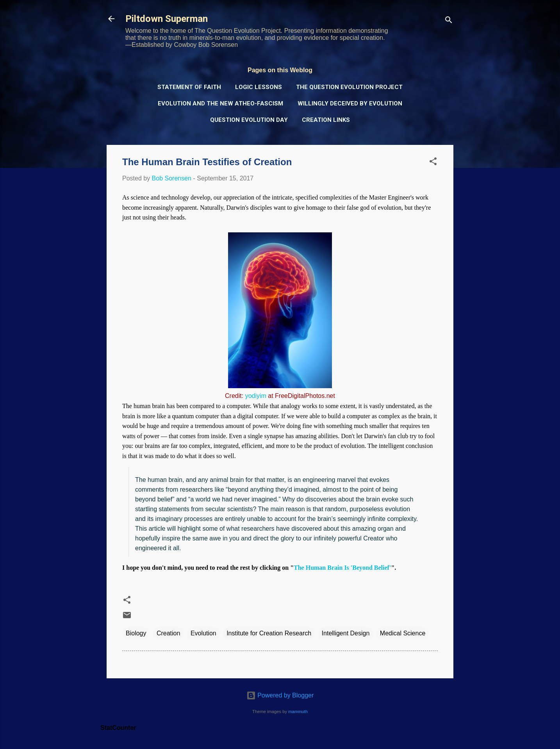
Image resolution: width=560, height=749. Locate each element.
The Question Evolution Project (349, 87)
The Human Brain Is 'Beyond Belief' (342, 568)
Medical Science (403, 633)
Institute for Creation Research (269, 633)
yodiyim (256, 396)
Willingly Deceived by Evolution (350, 103)
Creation (168, 633)
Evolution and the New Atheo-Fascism (220, 103)
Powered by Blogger (280, 695)
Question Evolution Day (249, 120)
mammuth (298, 712)
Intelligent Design (346, 633)
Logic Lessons (259, 87)
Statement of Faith (189, 87)
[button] (433, 163)
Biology (136, 633)
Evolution (203, 633)
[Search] (449, 21)
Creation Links (326, 120)
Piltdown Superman (167, 19)
